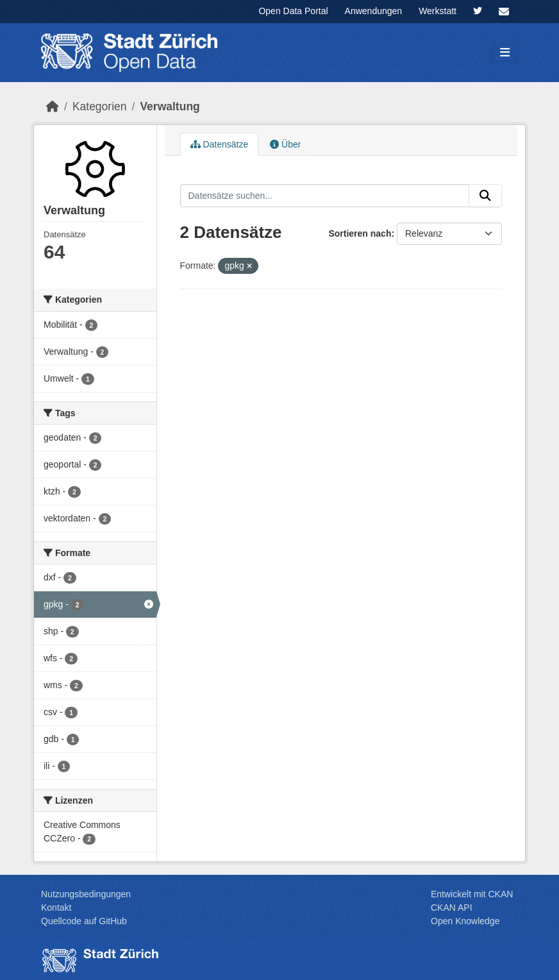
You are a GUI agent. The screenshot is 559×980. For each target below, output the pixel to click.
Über (285, 144)
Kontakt (56, 908)
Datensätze (220, 144)
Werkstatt (438, 11)
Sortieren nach (360, 233)
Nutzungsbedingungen (86, 894)
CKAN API (452, 908)
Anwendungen (374, 11)
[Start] (53, 106)
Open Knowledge (465, 921)
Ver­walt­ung (170, 106)
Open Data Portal (293, 11)
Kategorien (100, 106)
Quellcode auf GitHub (84, 921)
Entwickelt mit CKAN (472, 894)
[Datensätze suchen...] (325, 196)
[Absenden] (485, 196)
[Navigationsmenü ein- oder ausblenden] (505, 53)
